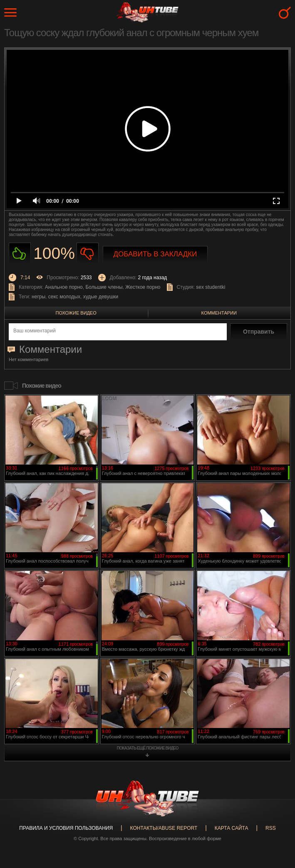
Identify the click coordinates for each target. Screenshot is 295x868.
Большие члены (104, 287)
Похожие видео (76, 313)
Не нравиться (88, 254)
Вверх (276, 816)
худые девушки (101, 297)
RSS (271, 828)
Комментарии (219, 313)
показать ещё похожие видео (148, 748)
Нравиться (20, 254)
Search (285, 13)
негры (38, 297)
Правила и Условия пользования (66, 828)
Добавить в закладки (155, 254)
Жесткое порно (143, 287)
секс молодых (64, 297)
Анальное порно (64, 287)
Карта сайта (232, 828)
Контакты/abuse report (164, 828)
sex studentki (211, 287)
